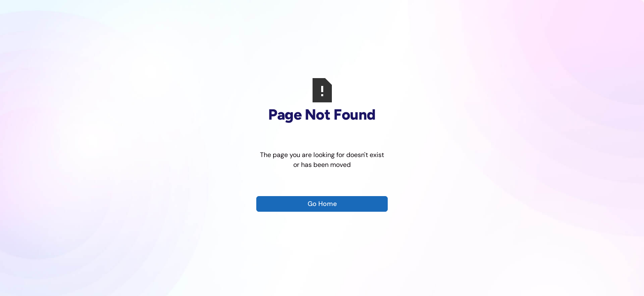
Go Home (322, 204)
